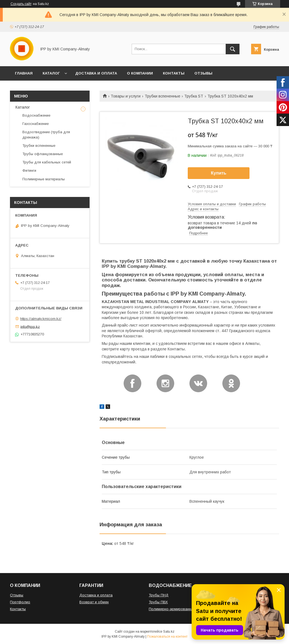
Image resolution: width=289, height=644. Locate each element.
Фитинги (29, 170)
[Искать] (233, 49)
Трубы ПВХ (158, 602)
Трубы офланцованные (43, 154)
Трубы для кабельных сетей (47, 162)
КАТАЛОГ (51, 73)
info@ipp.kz (30, 326)
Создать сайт (21, 4)
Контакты (18, 609)
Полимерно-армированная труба (178, 609)
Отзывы (17, 595)
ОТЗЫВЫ (203, 73)
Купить (219, 173)
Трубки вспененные (162, 96)
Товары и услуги (126, 96)
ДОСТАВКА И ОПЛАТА (96, 73)
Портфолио (20, 602)
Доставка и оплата (96, 595)
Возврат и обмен (94, 602)
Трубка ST (194, 96)
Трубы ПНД (159, 595)
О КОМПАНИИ (140, 73)
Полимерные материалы (44, 179)
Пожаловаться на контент (167, 637)
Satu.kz (169, 632)
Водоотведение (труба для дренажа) (46, 134)
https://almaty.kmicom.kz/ (41, 319)
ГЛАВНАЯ (24, 73)
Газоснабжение (36, 124)
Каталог (23, 107)
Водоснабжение (36, 115)
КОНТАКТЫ (174, 73)
